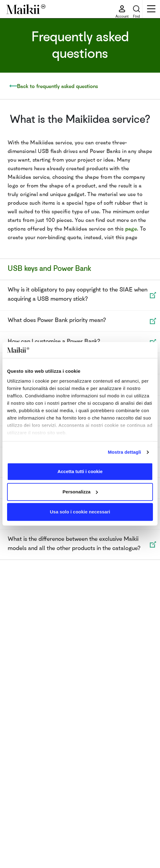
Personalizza (80, 492)
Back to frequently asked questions (57, 86)
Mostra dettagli (124, 452)
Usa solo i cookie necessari (80, 512)
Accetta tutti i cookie (80, 472)
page (131, 228)
